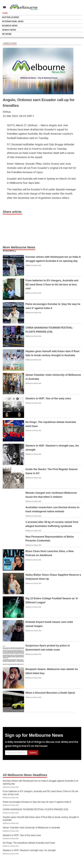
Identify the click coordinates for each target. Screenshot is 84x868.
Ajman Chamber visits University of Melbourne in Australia (31, 828)
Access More (8, 251)
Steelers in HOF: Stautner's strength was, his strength (29, 850)
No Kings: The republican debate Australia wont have (29, 843)
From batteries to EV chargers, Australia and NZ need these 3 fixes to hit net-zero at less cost (52, 285)
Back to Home (10, 43)
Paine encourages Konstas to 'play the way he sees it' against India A (37, 802)
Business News (10, 26)
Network (7, 34)
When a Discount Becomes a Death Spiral (50, 693)
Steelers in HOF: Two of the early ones (48, 398)
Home (5, 13)
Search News (9, 30)
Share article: (12, 212)
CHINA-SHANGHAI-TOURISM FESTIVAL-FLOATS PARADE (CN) (35, 809)
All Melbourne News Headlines (25, 775)
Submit (33, 753)
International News (13, 22)
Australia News (11, 17)
